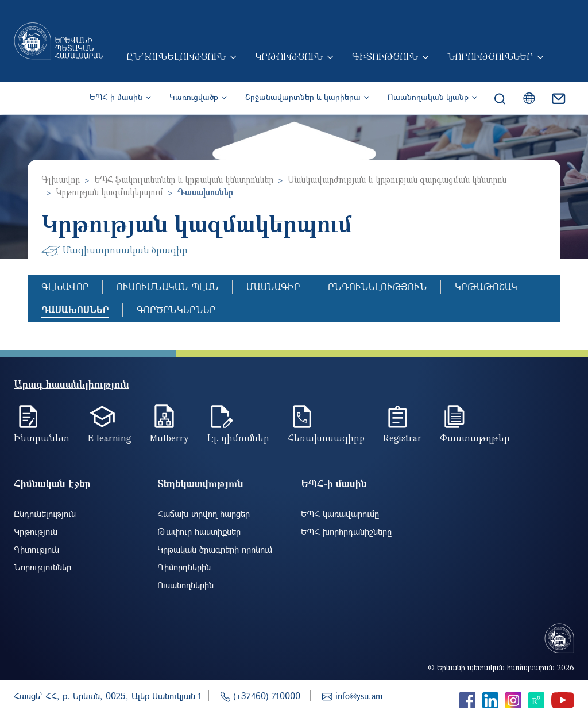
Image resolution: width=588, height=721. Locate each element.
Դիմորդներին (184, 567)
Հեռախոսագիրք (326, 438)
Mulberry (169, 438)
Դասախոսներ (75, 309)
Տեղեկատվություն (200, 483)
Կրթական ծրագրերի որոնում (215, 549)
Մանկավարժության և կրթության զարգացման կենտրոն (397, 179)
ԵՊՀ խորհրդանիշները (346, 531)
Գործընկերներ (176, 309)
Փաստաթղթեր (475, 438)
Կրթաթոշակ (486, 286)
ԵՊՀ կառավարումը (340, 514)
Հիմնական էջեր (52, 483)
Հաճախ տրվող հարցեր (204, 514)
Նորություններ (491, 57)
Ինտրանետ (42, 438)
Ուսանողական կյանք (428, 98)
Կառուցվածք (194, 98)
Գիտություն (386, 57)
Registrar (402, 438)
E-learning (110, 438)
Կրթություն (290, 57)
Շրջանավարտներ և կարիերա (303, 98)
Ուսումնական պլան (168, 286)
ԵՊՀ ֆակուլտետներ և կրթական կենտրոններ (184, 179)
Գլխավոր (61, 179)
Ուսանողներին (185, 585)
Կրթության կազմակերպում (109, 192)
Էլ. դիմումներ (238, 438)
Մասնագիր (273, 286)
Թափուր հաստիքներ (199, 531)
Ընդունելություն (177, 57)
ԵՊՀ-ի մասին (116, 98)
